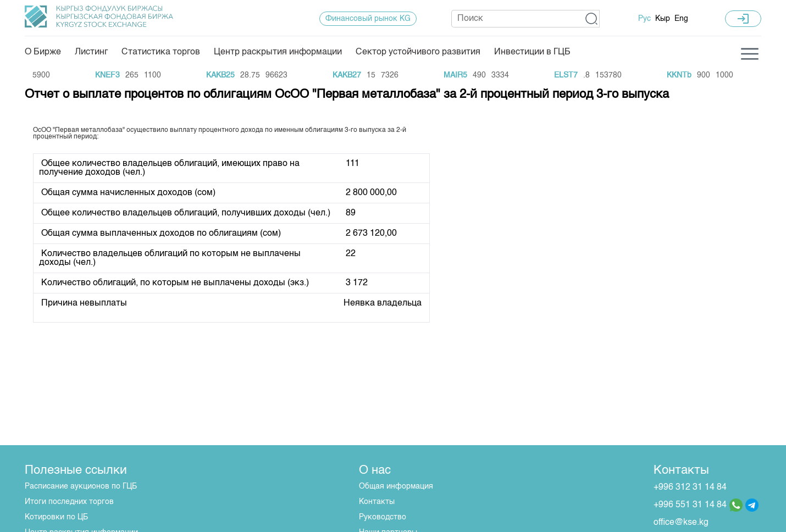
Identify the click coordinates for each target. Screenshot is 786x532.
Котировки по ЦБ (56, 517)
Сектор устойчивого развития (418, 52)
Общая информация (396, 486)
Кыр (663, 19)
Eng (681, 19)
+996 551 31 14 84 (690, 505)
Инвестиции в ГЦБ (532, 52)
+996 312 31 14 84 (690, 487)
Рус (644, 19)
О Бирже (43, 52)
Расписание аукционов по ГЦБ (81, 486)
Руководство (383, 517)
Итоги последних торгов (69, 502)
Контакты (377, 502)
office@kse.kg (681, 523)
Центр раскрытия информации (278, 52)
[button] (592, 19)
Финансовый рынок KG (368, 19)
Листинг (91, 52)
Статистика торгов (161, 52)
